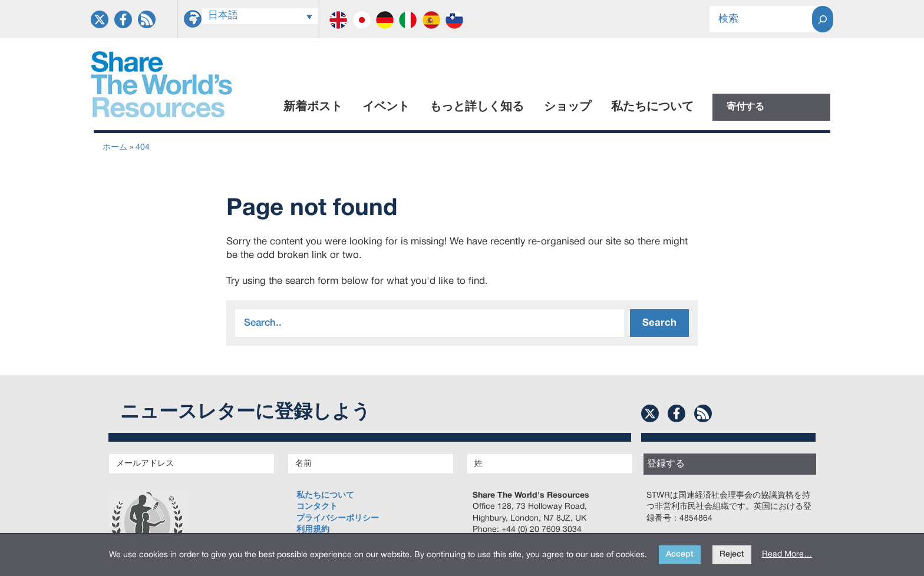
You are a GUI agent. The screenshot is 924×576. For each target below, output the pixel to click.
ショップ (567, 107)
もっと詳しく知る (477, 107)
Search (659, 323)
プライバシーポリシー (338, 519)
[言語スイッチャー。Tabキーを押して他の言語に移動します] (260, 16)
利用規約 (313, 530)
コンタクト (317, 507)
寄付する (745, 107)
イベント (386, 107)
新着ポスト (313, 107)
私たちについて (652, 107)
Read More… (787, 555)
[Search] (823, 19)
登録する (666, 464)
